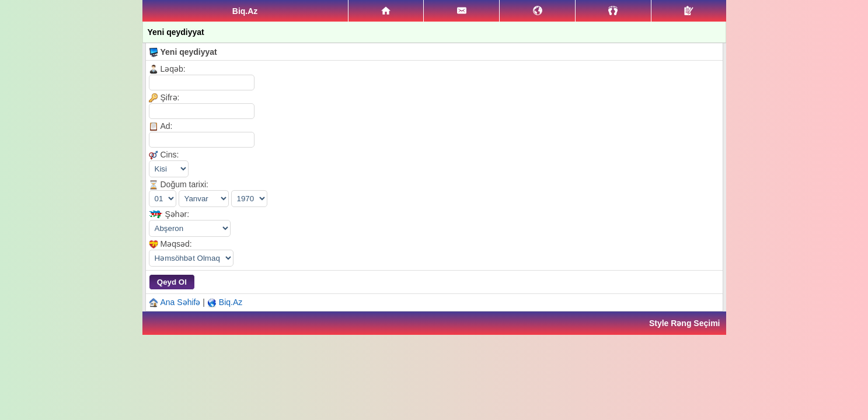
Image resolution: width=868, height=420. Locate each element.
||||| (191, 258)
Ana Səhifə (181, 302)
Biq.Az (231, 302)
